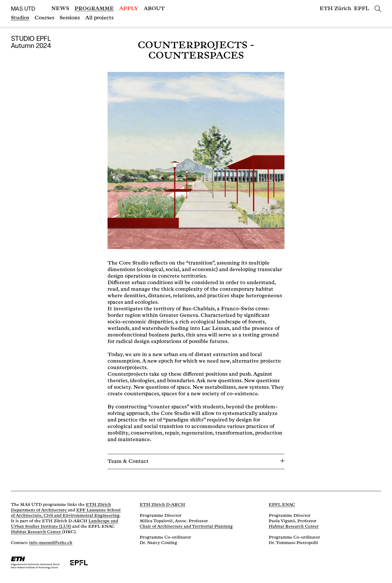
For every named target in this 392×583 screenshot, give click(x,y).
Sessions (70, 18)
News (60, 9)
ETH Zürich (335, 9)
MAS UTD (23, 9)
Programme (94, 9)
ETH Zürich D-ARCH (162, 505)
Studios (20, 18)
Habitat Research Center (36, 532)
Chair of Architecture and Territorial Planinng (186, 526)
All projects (99, 18)
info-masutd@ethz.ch (51, 543)
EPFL (362, 9)
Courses (44, 18)
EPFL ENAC (282, 505)
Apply (129, 9)
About (154, 9)
